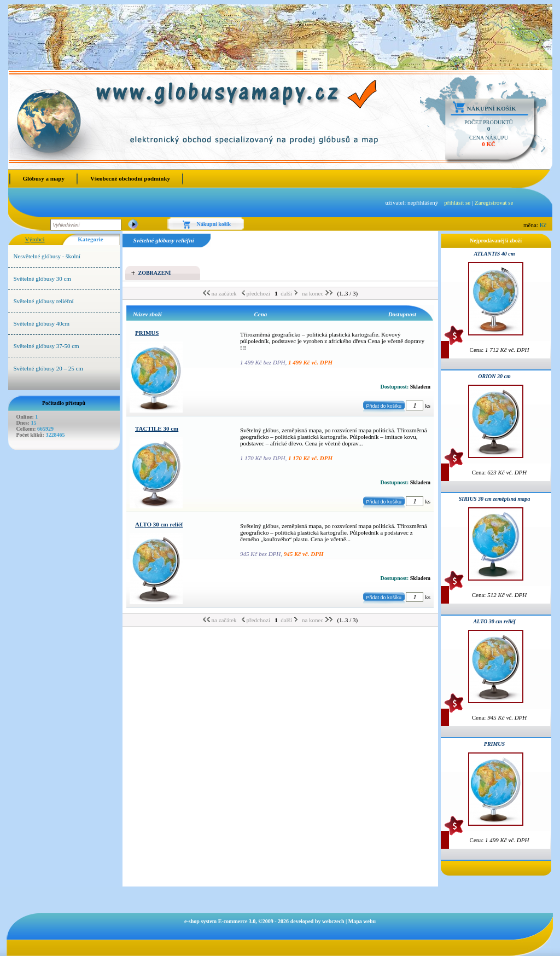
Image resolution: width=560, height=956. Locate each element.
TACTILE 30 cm (157, 428)
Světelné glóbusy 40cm (42, 323)
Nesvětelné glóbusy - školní (47, 256)
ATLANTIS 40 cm (494, 254)
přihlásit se (457, 202)
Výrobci (34, 239)
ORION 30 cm (494, 376)
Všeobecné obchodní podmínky (130, 178)
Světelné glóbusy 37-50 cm (46, 346)
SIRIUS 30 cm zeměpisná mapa (495, 499)
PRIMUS (147, 333)
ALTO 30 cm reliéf (159, 524)
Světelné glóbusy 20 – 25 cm (48, 368)
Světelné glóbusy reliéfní (44, 301)
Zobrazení (155, 273)
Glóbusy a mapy (44, 178)
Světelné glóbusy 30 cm (42, 279)
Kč (543, 225)
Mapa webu (362, 921)
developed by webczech (317, 921)
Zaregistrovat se (494, 202)
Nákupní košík (492, 108)
